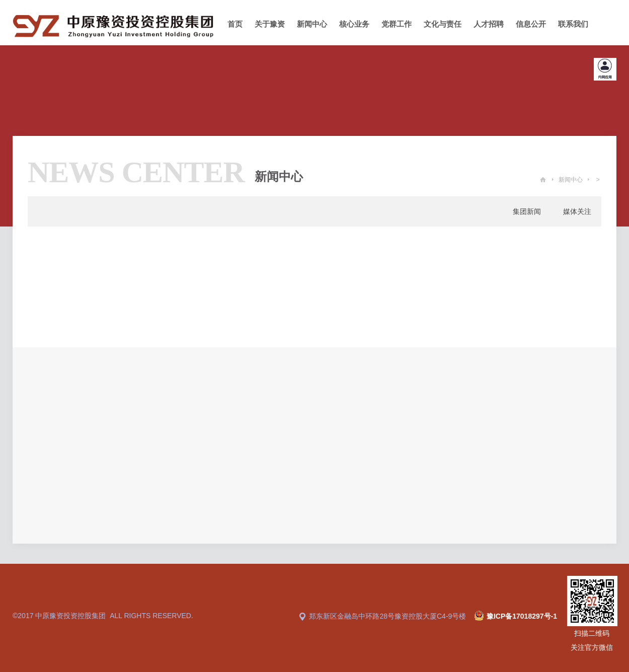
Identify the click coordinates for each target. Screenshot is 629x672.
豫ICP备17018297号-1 (522, 616)
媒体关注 (577, 211)
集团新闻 (527, 211)
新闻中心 (571, 180)
